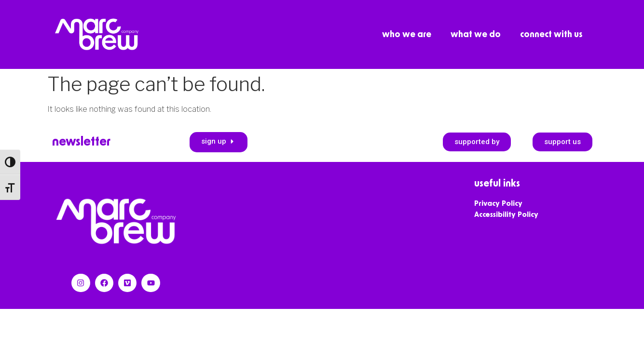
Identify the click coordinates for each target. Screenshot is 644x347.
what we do (476, 35)
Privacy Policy (498, 204)
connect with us (551, 35)
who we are (407, 35)
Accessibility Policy (506, 215)
